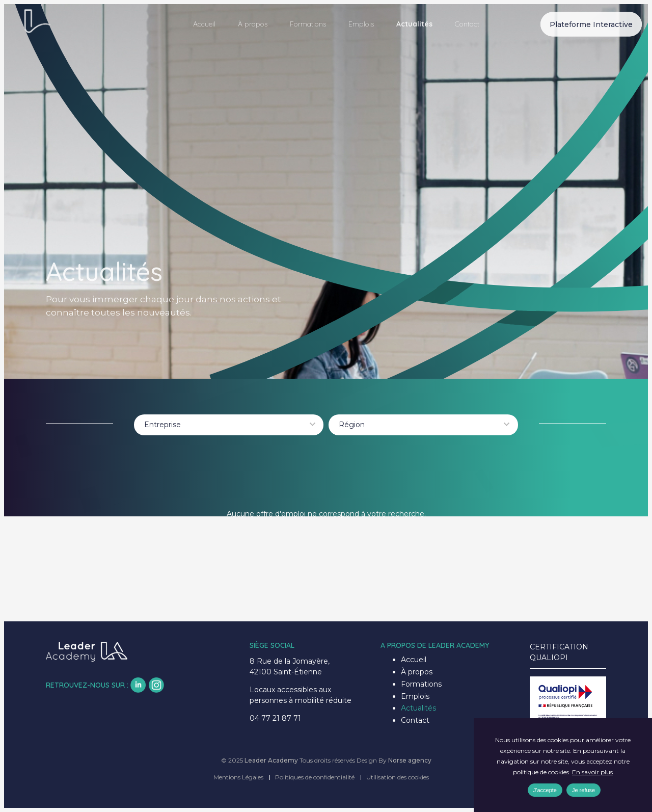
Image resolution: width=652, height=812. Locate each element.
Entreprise (162, 425)
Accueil (204, 24)
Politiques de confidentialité (315, 777)
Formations (308, 24)
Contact (467, 24)
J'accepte (545, 790)
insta (156, 685)
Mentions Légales (238, 777)
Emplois (361, 24)
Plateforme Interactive (591, 24)
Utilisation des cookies (398, 777)
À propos (253, 24)
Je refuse (583, 790)
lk (138, 685)
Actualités (414, 24)
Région (352, 425)
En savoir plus (592, 772)
